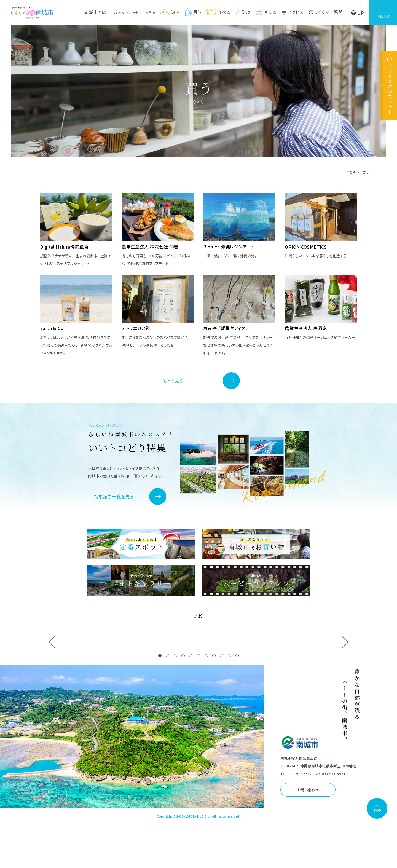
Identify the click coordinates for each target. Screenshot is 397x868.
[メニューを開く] (383, 13)
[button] (160, 656)
